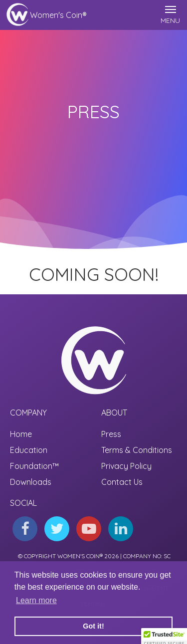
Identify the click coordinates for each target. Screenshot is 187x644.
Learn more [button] (36, 600)
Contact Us (122, 482)
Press (111, 434)
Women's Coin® (58, 15)
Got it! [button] (93, 626)
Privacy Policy (126, 466)
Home (21, 434)
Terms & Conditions (137, 450)
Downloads (31, 482)
